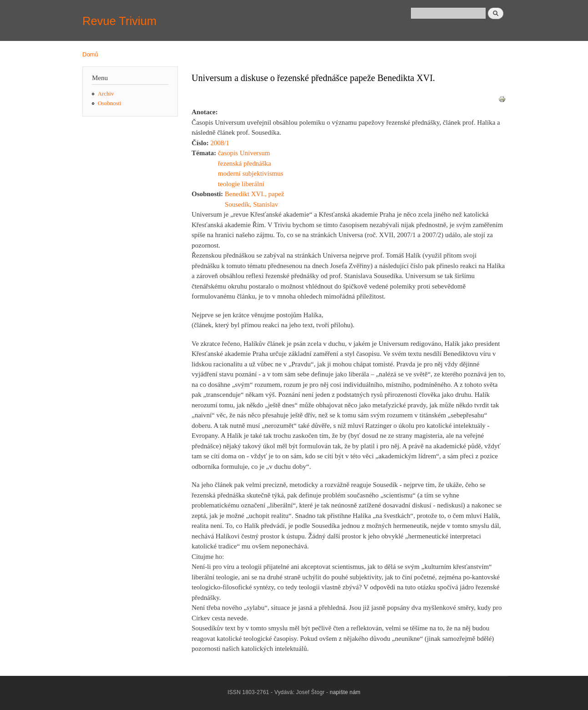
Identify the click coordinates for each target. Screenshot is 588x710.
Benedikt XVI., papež (255, 194)
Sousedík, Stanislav (251, 204)
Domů (90, 54)
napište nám (345, 692)
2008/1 (220, 143)
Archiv (106, 94)
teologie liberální (241, 184)
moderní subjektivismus (251, 173)
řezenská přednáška (245, 163)
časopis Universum (244, 153)
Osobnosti (110, 103)
